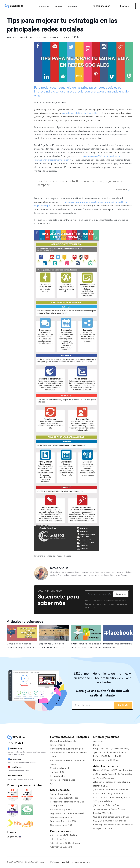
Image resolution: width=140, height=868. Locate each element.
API (52, 784)
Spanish (97, 752)
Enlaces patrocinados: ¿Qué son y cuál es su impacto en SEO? (113, 827)
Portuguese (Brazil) (102, 760)
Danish (116, 749)
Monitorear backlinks (60, 768)
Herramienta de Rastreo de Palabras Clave (67, 762)
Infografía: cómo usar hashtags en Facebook (118, 646)
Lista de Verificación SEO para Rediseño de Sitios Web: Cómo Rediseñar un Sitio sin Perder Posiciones (112, 774)
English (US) (105, 749)
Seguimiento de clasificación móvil (67, 813)
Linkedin (82, 113)
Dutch (111, 756)
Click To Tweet (122, 190)
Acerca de (98, 741)
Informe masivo (58, 745)
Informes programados (61, 817)
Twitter (64, 113)
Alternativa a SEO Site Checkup (65, 843)
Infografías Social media (48, 37)
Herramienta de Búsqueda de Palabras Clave (68, 755)
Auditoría (123, 705)
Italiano (97, 756)
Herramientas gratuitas (61, 810)
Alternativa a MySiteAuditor (64, 835)
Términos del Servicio (81, 862)
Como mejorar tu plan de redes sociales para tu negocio (22, 646)
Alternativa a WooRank (61, 847)
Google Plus (92, 113)
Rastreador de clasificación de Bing (67, 802)
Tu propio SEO (57, 806)
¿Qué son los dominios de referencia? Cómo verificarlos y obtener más (111, 792)
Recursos (72, 6)
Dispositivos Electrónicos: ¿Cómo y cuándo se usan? (52, 646)
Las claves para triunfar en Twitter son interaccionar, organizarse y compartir (80, 183)
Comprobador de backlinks (63, 741)
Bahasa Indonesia (118, 752)
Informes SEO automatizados (64, 798)
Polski (118, 756)
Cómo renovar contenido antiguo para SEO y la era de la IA (112, 799)
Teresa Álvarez (26, 37)
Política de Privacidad (60, 862)
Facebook (73, 113)
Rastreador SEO (58, 776)
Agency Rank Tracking (61, 794)
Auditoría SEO (57, 772)
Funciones (43, 6)
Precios (58, 6)
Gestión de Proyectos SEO (63, 821)
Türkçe (116, 760)
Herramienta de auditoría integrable (67, 749)
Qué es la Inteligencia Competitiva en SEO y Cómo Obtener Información (111, 819)
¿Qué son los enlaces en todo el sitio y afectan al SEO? (112, 784)
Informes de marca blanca (63, 780)
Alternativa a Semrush (61, 839)
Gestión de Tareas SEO (61, 825)
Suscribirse (121, 594)
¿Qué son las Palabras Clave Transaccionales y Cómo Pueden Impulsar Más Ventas (109, 809)
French (105, 752)
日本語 (104, 756)
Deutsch (124, 749)
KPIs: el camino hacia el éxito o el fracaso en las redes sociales (86, 646)
